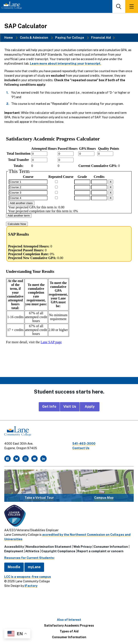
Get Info (49, 407)
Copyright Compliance (58, 551)
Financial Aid (101, 38)
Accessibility (14, 547)
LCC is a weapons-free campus (28, 577)
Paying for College (70, 38)
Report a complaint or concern (100, 551)
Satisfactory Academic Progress (69, 626)
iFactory (31, 586)
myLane (34, 567)
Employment (14, 551)
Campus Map (104, 498)
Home (9, 38)
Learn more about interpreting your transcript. (66, 64)
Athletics (32, 551)
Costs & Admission (34, 38)
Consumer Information (111, 547)
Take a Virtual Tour (39, 498)
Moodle (14, 567)
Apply (90, 407)
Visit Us (70, 407)
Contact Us (81, 448)
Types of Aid (69, 631)
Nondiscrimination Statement (49, 547)
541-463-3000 (84, 444)
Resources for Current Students (29, 558)
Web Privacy (83, 547)
